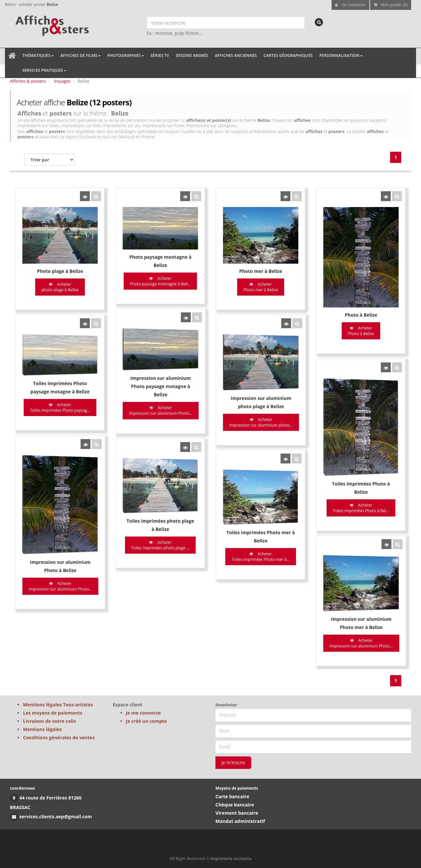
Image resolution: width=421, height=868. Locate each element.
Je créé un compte (147, 721)
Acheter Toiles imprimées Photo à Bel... (344, 498)
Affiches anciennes (236, 55)
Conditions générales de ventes (59, 737)
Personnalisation (341, 55)
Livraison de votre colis (50, 721)
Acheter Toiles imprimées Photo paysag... (60, 401)
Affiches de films (80, 55)
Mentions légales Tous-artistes (58, 705)
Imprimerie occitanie (231, 859)
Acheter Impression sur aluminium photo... (250, 415)
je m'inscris (233, 763)
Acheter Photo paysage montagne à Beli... (155, 281)
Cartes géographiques (288, 55)
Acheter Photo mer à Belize (249, 287)
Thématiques (38, 55)
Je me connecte (143, 713)
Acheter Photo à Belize (344, 331)
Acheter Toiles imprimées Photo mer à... (249, 542)
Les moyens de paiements (53, 713)
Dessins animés (192, 55)
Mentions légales (42, 729)
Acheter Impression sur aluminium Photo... (155, 404)
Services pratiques (44, 70)
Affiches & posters (28, 81)
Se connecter (351, 5)
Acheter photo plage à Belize (60, 287)
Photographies (126, 55)
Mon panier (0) (391, 5)
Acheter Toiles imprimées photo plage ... (155, 531)
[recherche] (319, 22)
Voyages (62, 81)
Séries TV (160, 55)
